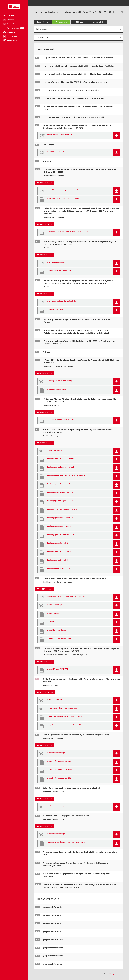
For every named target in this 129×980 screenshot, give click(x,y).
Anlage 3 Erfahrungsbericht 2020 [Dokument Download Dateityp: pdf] (59, 778)
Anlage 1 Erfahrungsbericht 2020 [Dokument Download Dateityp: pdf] (59, 761)
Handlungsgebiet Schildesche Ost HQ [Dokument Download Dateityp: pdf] (61, 535)
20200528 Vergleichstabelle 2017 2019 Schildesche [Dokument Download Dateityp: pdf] (66, 842)
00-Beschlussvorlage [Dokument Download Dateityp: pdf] (54, 450)
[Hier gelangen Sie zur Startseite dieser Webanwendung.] (14, 6)
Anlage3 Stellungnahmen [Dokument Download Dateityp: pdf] (56, 630)
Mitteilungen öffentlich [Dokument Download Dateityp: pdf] (55, 151)
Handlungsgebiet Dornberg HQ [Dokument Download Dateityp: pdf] (58, 484)
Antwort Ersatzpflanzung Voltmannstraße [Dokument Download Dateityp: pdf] (63, 190)
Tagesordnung (61, 22)
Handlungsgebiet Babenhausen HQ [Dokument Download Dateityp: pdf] (60, 459)
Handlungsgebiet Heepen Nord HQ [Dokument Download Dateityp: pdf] (60, 492)
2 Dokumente (42, 38)
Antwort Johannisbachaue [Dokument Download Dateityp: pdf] (57, 262)
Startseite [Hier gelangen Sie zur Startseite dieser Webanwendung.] (9, 15)
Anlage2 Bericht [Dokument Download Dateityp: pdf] (53, 622)
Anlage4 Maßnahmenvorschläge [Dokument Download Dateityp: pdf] (59, 639)
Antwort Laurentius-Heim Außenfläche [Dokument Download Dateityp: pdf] (61, 301)
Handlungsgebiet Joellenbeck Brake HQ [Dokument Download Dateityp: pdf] (62, 509)
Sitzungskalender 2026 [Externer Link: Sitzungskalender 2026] (15, 28)
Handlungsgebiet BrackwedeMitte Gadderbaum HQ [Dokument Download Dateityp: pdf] (66, 476)
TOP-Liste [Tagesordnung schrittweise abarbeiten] (80, 22)
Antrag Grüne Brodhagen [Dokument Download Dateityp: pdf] (56, 389)
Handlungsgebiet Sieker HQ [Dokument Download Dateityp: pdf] (57, 560)
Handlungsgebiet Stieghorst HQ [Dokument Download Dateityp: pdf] (59, 568)
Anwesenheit (98, 22)
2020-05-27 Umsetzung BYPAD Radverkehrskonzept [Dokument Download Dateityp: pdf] (66, 596)
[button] (14, 24)
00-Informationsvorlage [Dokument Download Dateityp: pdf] (56, 753)
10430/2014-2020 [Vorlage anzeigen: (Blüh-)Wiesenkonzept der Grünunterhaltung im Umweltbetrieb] (46, 799)
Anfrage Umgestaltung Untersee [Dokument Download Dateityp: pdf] (59, 271)
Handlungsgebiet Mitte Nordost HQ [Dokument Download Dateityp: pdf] (60, 518)
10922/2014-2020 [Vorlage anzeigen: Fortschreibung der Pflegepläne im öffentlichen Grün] (46, 826)
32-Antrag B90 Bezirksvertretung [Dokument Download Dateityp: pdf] (59, 381)
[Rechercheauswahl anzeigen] (121, 12)
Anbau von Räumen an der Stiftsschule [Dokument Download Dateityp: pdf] (62, 420)
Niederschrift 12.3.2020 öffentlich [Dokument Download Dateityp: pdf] (59, 135)
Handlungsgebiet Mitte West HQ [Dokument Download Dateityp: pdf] (59, 526)
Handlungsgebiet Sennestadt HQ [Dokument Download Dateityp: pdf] (59, 552)
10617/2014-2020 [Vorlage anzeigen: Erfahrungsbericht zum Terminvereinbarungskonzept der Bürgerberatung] (46, 745)
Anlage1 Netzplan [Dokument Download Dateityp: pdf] (53, 613)
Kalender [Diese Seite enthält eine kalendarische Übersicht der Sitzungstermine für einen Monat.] (8, 20)
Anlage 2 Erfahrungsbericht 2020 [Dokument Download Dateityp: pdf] (59, 770)
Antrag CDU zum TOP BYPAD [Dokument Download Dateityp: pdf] (57, 669)
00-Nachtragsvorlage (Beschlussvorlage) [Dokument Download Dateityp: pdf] (62, 708)
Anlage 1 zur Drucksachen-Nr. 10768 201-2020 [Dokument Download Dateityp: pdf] (64, 716)
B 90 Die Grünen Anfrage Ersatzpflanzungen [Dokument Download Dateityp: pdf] (63, 198)
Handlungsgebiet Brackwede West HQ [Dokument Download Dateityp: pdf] (61, 467)
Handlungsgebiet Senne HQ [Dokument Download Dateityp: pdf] (57, 543)
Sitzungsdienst (116, 974)
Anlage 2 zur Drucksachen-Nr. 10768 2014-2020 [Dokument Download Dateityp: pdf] (64, 725)
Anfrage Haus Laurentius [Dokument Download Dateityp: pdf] (56, 310)
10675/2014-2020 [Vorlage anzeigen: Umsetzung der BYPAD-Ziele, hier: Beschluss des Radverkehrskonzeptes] (46, 589)
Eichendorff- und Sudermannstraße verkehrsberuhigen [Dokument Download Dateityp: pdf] (68, 232)
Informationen (43, 22)
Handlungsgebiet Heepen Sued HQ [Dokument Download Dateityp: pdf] (60, 501)
